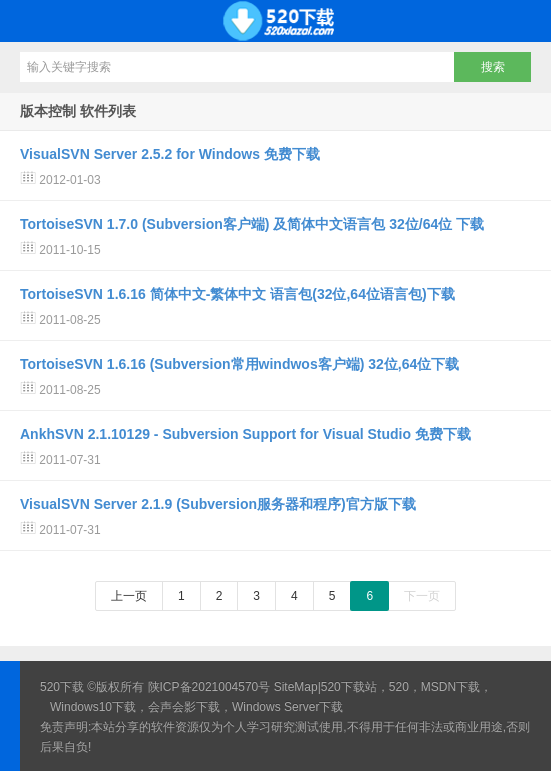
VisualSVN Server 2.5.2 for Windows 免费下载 (170, 154)
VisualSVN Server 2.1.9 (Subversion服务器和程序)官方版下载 (218, 504)
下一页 (422, 596)
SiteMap (296, 687)
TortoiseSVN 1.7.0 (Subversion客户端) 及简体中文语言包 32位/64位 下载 (252, 224)
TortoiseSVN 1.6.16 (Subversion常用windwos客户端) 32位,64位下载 (239, 364)
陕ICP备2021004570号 (209, 687)
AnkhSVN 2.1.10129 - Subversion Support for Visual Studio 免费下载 (245, 434)
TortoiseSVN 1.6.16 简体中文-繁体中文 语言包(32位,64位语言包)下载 (237, 294)
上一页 (129, 596)
